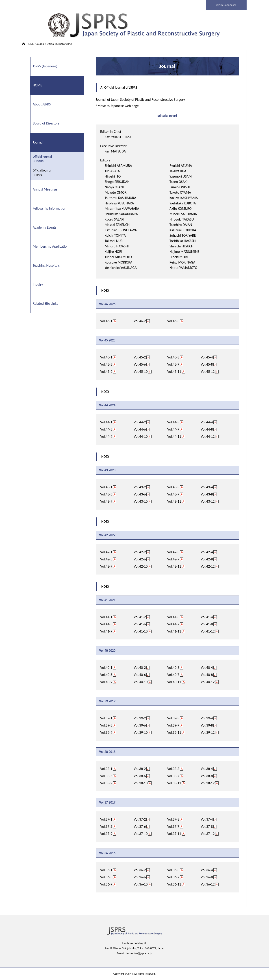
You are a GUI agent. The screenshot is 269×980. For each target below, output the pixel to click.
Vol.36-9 (106, 884)
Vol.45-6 (140, 364)
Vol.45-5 (106, 364)
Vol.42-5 (106, 559)
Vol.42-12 (208, 566)
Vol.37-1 (106, 819)
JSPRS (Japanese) (227, 5)
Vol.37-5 (106, 826)
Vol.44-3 (173, 422)
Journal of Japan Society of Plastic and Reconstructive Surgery (140, 99)
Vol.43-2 (140, 487)
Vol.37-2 (140, 819)
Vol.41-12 (208, 631)
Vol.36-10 (141, 884)
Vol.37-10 (141, 833)
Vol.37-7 (173, 826)
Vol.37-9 (106, 833)
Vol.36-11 (174, 884)
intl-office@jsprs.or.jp (139, 953)
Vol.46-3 (173, 321)
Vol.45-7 (173, 364)
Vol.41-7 (173, 624)
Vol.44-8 (207, 429)
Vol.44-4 (207, 422)
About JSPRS (42, 104)
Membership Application (51, 246)
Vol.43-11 (174, 501)
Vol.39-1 (106, 718)
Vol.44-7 (173, 429)
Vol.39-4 (207, 718)
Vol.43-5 (106, 494)
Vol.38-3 (173, 769)
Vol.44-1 (106, 422)
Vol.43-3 (173, 487)
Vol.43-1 (106, 487)
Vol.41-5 (106, 624)
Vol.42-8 (207, 559)
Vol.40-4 (207, 667)
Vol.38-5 (106, 776)
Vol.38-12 (208, 783)
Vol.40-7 (173, 674)
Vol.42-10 (141, 566)
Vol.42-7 (173, 559)
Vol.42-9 (106, 566)
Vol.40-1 (106, 667)
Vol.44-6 (140, 429)
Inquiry (38, 284)
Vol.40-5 (106, 674)
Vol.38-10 (141, 783)
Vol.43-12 (208, 501)
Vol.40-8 (207, 674)
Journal (40, 44)
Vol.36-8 (207, 877)
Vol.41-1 (106, 617)
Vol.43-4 (207, 487)
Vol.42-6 (140, 559)
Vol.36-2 (140, 870)
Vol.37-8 (207, 826)
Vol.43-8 (207, 494)
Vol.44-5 (106, 429)
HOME (30, 44)
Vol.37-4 (207, 819)
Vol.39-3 (173, 718)
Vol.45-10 (141, 371)
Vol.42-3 (173, 552)
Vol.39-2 (140, 718)
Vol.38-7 (173, 776)
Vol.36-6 (140, 877)
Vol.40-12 (208, 682)
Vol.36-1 (106, 870)
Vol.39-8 (207, 725)
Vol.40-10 (141, 682)
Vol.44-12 (208, 436)
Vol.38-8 (207, 776)
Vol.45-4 (207, 357)
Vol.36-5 (106, 877)
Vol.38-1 (106, 769)
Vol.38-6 (140, 776)
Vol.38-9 (106, 783)
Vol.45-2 (140, 357)
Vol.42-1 (106, 552)
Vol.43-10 (141, 501)
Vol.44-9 (106, 436)
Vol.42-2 (140, 552)
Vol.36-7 (173, 877)
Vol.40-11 (174, 682)
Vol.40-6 (140, 674)
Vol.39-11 (174, 732)
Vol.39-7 (173, 725)
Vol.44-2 (140, 422)
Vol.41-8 (207, 624)
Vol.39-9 (106, 732)
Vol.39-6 (140, 725)
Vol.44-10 (141, 436)
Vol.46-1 (106, 321)
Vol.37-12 (208, 833)
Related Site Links (45, 303)
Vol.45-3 (173, 357)
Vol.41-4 (207, 617)
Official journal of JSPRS (42, 159)
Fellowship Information (49, 208)
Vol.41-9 (106, 631)
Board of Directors (46, 123)
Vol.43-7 (173, 494)
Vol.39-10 (141, 732)
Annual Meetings (45, 189)
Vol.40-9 (106, 682)
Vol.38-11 (174, 783)
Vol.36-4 (207, 870)
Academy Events (45, 227)
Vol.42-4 (207, 552)
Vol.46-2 (140, 321)
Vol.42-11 (174, 566)
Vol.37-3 (173, 819)
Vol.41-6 (140, 624)
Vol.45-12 (208, 371)
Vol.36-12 (208, 884)
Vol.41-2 (140, 617)
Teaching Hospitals (46, 265)
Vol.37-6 (140, 826)
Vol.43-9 (106, 501)
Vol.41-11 (174, 631)
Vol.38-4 (207, 769)
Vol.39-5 (106, 725)
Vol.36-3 (173, 870)
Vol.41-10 (141, 631)
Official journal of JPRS (42, 173)
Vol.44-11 (174, 436)
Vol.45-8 (207, 364)
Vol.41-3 (173, 617)
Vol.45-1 (106, 357)
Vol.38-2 (140, 769)
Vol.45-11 (174, 371)
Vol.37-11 (174, 833)
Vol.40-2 (140, 667)
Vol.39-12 (208, 732)
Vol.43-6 (140, 494)
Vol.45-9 (106, 371)
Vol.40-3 (173, 667)
